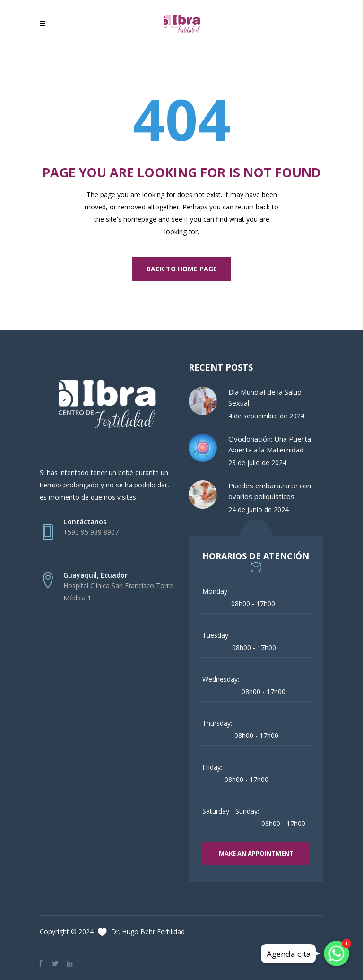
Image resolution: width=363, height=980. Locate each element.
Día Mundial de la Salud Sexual (265, 397)
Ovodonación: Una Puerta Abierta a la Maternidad (270, 444)
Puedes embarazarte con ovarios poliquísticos (270, 491)
